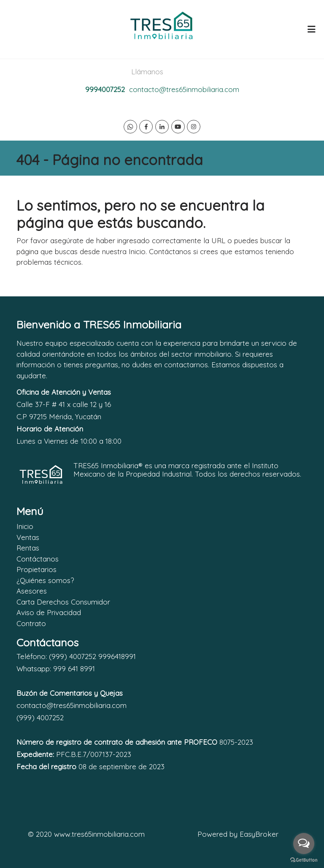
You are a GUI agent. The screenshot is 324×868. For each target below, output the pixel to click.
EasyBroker (259, 834)
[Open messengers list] (304, 844)
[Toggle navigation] (311, 29)
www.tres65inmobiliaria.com (99, 834)
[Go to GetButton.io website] (304, 860)
